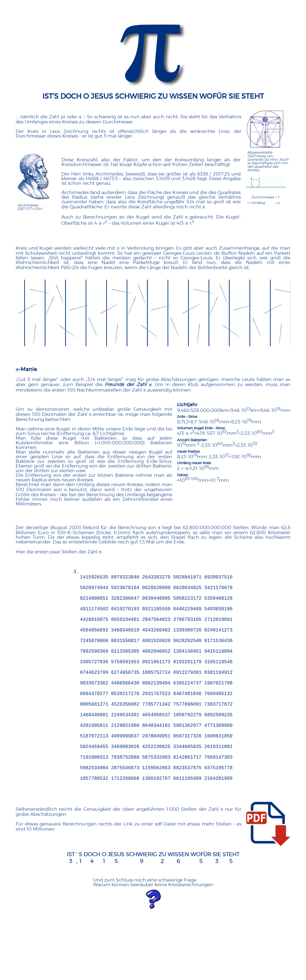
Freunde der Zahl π (128, 385)
